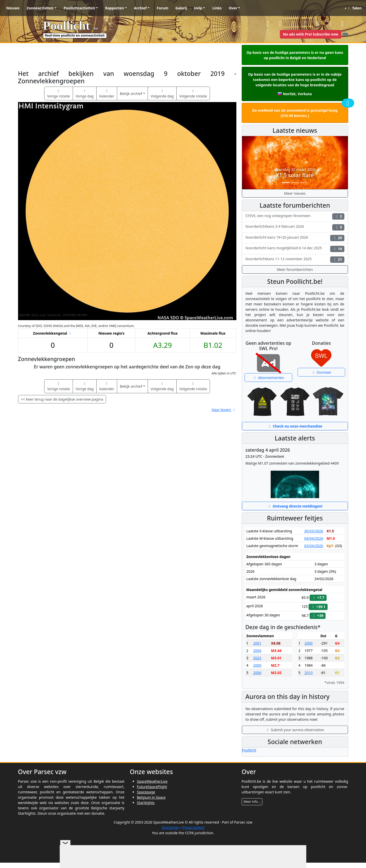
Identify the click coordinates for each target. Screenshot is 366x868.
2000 (257, 665)
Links (217, 8)
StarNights (146, 803)
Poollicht (249, 750)
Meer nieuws (295, 193)
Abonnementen (268, 378)
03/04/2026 (314, 546)
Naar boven (224, 410)
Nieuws (13, 8)
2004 (257, 651)
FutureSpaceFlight (152, 787)
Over (233, 8)
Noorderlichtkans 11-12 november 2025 (295, 260)
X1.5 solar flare (295, 175)
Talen (354, 8)
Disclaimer (170, 828)
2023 (257, 658)
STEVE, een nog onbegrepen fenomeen (295, 216)
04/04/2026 (314, 538)
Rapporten (115, 8)
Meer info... (252, 802)
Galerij (181, 8)
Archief (140, 8)
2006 (257, 673)
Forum (163, 8)
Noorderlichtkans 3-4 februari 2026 (295, 227)
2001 (257, 643)
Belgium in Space (151, 797)
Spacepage (146, 792)
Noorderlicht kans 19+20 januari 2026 (295, 238)
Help (198, 8)
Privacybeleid (193, 828)
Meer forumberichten (295, 269)
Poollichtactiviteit (79, 8)
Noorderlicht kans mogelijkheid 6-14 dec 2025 (295, 249)
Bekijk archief (131, 94)
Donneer (321, 372)
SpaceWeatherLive (152, 781)
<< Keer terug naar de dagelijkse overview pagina (62, 399)
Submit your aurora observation (295, 730)
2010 (309, 673)
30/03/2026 (314, 531)
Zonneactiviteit (40, 8)
